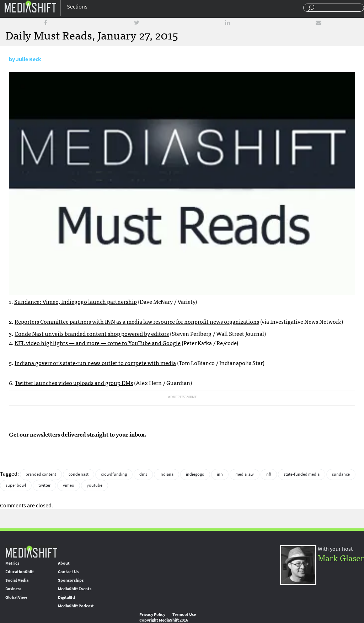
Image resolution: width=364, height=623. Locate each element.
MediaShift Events (75, 589)
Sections (77, 7)
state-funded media (302, 474)
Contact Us (68, 572)
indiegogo (195, 474)
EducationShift (20, 572)
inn (220, 474)
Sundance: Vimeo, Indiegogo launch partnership (76, 301)
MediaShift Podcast (76, 606)
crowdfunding (114, 474)
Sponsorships (71, 580)
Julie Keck (29, 59)
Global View (16, 597)
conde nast (79, 474)
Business (13, 589)
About (64, 563)
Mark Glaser (341, 557)
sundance (341, 474)
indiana (167, 474)
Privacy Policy (152, 614)
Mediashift (30, 6)
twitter (44, 485)
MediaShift (31, 551)
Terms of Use (184, 614)
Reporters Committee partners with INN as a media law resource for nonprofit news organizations (137, 321)
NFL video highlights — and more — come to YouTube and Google (98, 343)
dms (143, 474)
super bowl (16, 485)
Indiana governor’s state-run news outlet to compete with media (95, 363)
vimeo (69, 485)
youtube (95, 485)
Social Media (17, 580)
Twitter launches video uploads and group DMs (74, 382)
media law (245, 474)
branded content (41, 474)
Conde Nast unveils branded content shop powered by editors (92, 333)
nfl (269, 474)
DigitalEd (66, 597)
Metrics (12, 563)
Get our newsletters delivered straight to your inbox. (78, 434)
